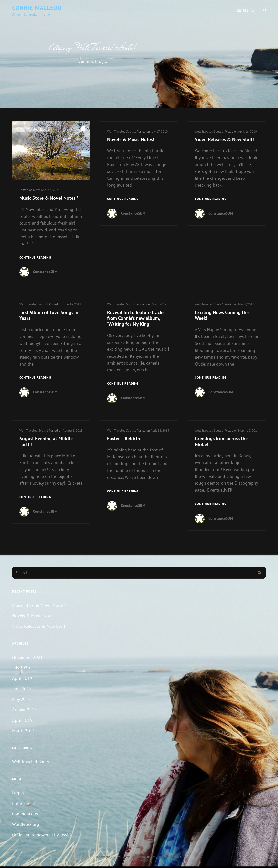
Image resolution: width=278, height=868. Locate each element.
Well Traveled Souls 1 (35, 130)
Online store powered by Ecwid (41, 835)
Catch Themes (171, 857)
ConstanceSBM (45, 272)
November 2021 (27, 657)
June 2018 (22, 689)
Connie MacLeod (37, 8)
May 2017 (21, 699)
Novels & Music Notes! (131, 139)
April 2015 (22, 720)
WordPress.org (26, 824)
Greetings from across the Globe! (221, 441)
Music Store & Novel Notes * (49, 198)
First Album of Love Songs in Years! (49, 315)
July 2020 (21, 668)
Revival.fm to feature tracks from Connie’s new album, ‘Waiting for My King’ (136, 318)
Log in (18, 793)
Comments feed (27, 814)
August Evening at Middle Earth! (46, 441)
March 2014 (23, 731)
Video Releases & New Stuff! (224, 139)
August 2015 (24, 710)
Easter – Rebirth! (124, 439)
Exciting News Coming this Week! (222, 315)
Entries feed (24, 803)
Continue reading (35, 258)
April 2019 (22, 678)
